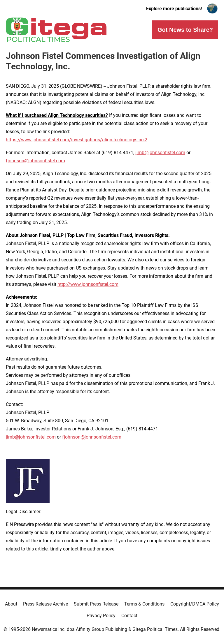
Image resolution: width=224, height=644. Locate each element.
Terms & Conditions (144, 604)
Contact (129, 616)
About (11, 604)
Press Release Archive (45, 604)
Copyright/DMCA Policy (195, 604)
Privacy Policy (101, 616)
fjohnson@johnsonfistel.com (35, 161)
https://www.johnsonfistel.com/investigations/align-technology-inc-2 (77, 140)
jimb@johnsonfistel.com (160, 153)
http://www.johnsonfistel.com (88, 284)
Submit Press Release (96, 604)
